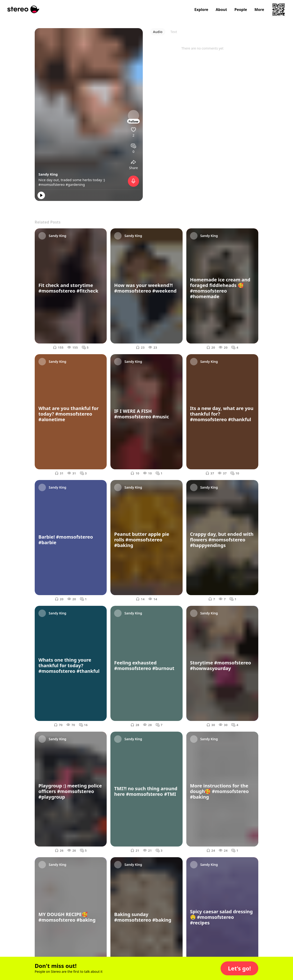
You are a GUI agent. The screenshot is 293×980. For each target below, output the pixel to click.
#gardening (75, 184)
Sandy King (48, 174)
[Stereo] (23, 9)
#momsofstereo (52, 184)
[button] (239, 968)
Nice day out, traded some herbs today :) (72, 180)
